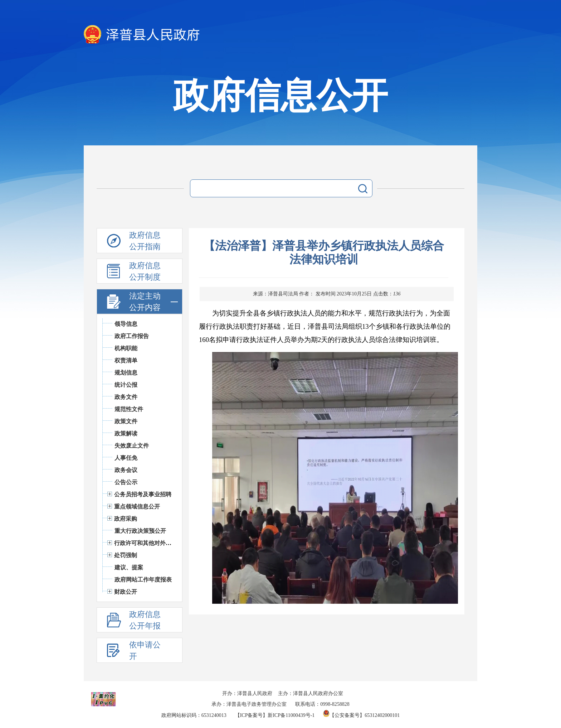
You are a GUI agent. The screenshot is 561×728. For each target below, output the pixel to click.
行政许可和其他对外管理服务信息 (157, 543)
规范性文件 (129, 409)
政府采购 (126, 519)
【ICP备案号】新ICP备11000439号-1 (275, 715)
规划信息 (126, 373)
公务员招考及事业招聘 (143, 494)
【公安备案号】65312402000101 (361, 715)
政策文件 (126, 421)
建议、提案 (129, 567)
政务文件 (126, 397)
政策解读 (126, 433)
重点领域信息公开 (137, 507)
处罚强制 (126, 555)
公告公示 (126, 482)
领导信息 (126, 324)
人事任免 (126, 458)
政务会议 (126, 470)
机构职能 (126, 348)
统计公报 (126, 385)
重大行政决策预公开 (140, 531)
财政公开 (126, 592)
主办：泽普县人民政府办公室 (311, 693)
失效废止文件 (132, 446)
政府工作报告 (132, 336)
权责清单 (126, 360)
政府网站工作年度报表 (143, 580)
